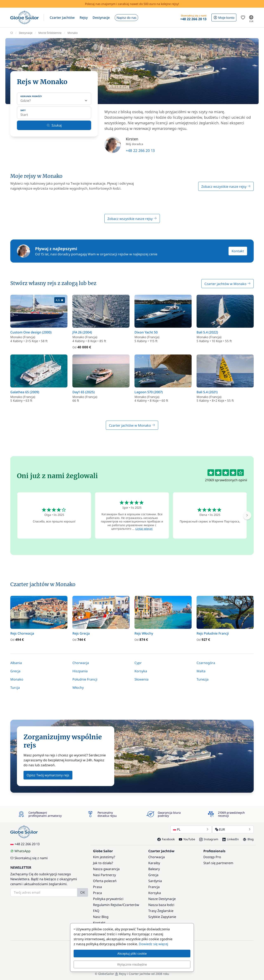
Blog (248, 839)
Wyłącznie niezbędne (132, 964)
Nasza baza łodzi (161, 905)
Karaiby (154, 863)
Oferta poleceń (105, 881)
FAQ (96, 911)
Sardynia (155, 881)
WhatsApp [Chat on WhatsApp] (20, 851)
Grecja (15, 671)
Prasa (97, 887)
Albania (16, 663)
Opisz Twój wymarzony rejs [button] (48, 775)
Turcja (15, 688)
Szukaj (54, 125)
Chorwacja (81, 663)
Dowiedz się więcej (153, 944)
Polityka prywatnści (108, 899)
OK (83, 892)
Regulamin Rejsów (107, 905)
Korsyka (141, 671)
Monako (17, 679)
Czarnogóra (206, 663)
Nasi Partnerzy (104, 875)
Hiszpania (80, 671)
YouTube (187, 839)
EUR (233, 829)
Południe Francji (85, 679)
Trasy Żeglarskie (161, 911)
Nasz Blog (101, 917)
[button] (62, 18)
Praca (97, 893)
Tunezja (203, 679)
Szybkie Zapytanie (162, 917)
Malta (201, 671)
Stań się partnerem (218, 863)
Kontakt (238, 251)
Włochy (78, 688)
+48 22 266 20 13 (140, 150)
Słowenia (141, 679)
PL (191, 829)
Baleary (154, 869)
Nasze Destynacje (162, 899)
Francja (154, 887)
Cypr (138, 663)
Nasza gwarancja (106, 869)
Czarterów (131, 905)
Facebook (166, 839)
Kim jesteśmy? (104, 857)
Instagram (209, 839)
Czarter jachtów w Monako (227, 284)
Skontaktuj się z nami (29, 858)
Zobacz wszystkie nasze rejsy (226, 187)
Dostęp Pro (212, 857)
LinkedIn (231, 839)
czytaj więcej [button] (144, 529)
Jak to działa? (103, 863)
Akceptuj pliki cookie (132, 953)
